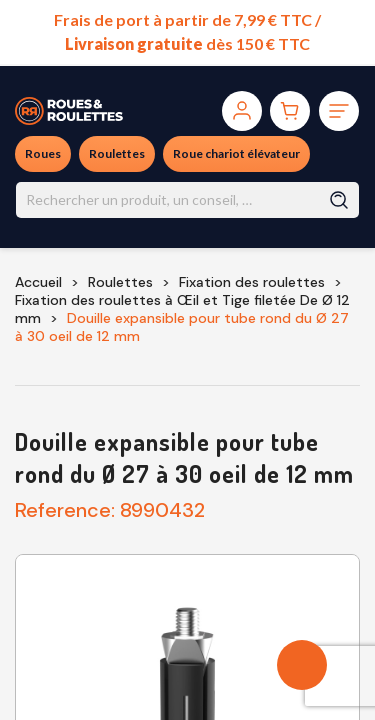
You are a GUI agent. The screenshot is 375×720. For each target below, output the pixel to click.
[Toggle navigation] (339, 111)
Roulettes (117, 153)
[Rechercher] (187, 200)
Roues (43, 153)
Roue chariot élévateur (236, 153)
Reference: (65, 510)
